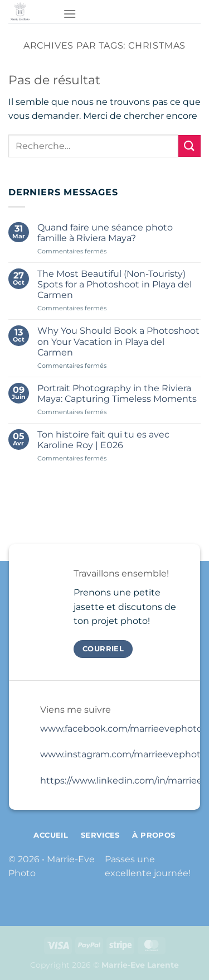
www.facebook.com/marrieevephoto (121, 729)
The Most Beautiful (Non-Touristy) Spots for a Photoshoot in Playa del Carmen (115, 284)
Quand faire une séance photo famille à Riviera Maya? (105, 233)
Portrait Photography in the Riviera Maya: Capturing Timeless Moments (117, 393)
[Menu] (70, 14)
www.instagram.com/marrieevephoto (123, 754)
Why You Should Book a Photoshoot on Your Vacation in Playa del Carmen (118, 341)
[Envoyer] (189, 146)
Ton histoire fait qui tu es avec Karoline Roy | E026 (103, 440)
